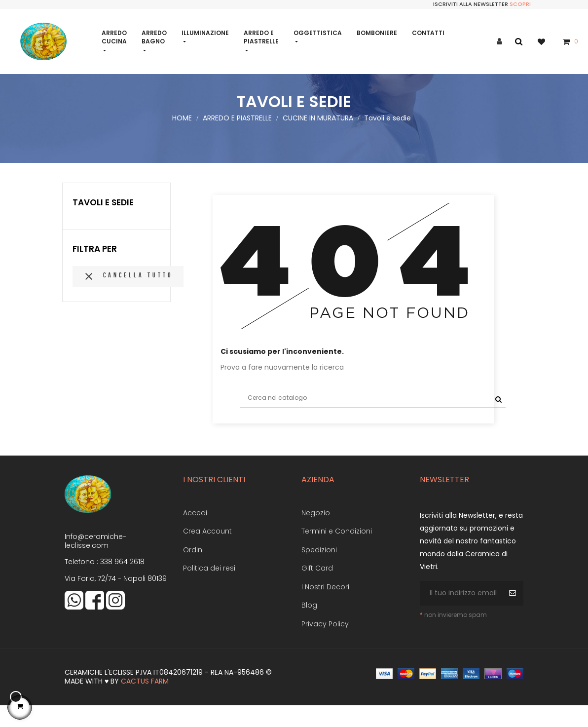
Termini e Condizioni (337, 552)
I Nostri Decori (325, 607)
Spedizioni (319, 570)
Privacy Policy (325, 644)
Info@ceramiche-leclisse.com (95, 561)
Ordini (193, 570)
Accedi (195, 533)
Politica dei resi (209, 589)
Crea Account (207, 552)
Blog (309, 626)
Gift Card (317, 589)
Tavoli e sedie (103, 223)
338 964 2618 (122, 582)
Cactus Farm (145, 701)
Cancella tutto (128, 297)
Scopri (520, 4)
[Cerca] (373, 418)
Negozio (316, 533)
